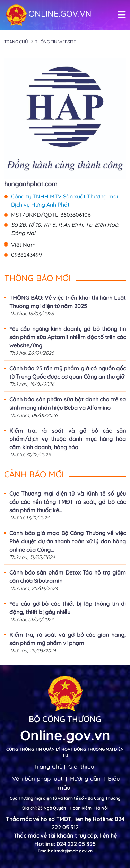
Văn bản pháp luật (37, 779)
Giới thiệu (81, 766)
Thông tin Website (55, 42)
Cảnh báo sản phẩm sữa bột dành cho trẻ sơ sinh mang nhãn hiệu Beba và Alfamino (68, 404)
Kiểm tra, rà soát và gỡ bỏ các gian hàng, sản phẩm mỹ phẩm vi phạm (68, 639)
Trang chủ (16, 42)
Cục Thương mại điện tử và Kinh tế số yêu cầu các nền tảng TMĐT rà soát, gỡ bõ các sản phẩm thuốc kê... (68, 502)
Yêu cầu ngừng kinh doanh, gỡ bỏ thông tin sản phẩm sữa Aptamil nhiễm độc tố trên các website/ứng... (68, 337)
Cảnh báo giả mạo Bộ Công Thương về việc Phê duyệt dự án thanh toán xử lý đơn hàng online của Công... (68, 541)
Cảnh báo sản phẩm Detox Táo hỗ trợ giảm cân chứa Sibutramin (68, 577)
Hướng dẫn (85, 779)
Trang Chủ (48, 766)
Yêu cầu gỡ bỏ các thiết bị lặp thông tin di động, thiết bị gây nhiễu (68, 608)
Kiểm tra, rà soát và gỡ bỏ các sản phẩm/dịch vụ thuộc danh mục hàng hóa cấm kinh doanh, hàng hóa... (68, 439)
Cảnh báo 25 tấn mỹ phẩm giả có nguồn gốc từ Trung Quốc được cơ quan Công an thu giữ (68, 372)
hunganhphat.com (31, 184)
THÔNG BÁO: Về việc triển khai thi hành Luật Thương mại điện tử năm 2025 (68, 302)
